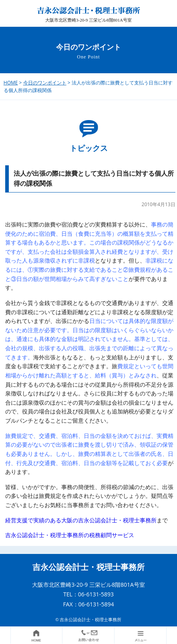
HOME (11, 83)
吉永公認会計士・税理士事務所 (88, 567)
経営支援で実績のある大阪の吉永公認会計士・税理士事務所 (81, 520)
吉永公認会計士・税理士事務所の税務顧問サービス (70, 535)
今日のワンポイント (45, 83)
